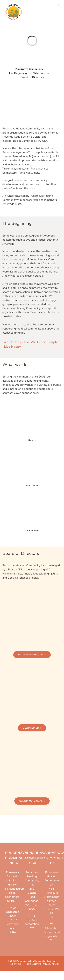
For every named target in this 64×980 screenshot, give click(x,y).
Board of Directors (32, 77)
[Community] (32, 495)
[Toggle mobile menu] (58, 5)
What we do (41, 73)
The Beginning (18, 73)
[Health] (32, 405)
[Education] (32, 450)
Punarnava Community (29, 69)
